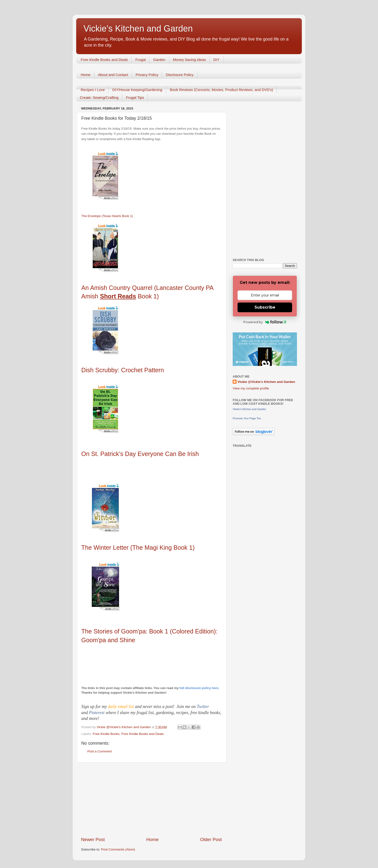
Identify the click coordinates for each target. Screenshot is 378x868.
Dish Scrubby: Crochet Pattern (123, 370)
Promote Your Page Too (247, 418)
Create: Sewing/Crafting (99, 97)
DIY (217, 60)
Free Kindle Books (106, 734)
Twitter (203, 707)
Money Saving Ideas (189, 60)
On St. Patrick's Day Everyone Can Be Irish (140, 454)
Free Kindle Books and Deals (104, 60)
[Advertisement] (151, 800)
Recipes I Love (93, 90)
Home (86, 75)
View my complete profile (251, 388)
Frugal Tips (135, 97)
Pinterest (97, 713)
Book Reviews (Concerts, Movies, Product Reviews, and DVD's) (222, 90)
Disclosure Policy (180, 75)
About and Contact (113, 75)
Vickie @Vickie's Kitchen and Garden (266, 382)
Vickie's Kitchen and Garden (138, 29)
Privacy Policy (147, 75)
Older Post (211, 839)
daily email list (122, 707)
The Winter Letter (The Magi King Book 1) (138, 548)
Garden (159, 60)
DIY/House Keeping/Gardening (137, 90)
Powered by (265, 322)
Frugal (141, 60)
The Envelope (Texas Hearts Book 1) (107, 216)
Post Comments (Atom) (118, 849)
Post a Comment (100, 751)
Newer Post (93, 839)
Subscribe (265, 307)
